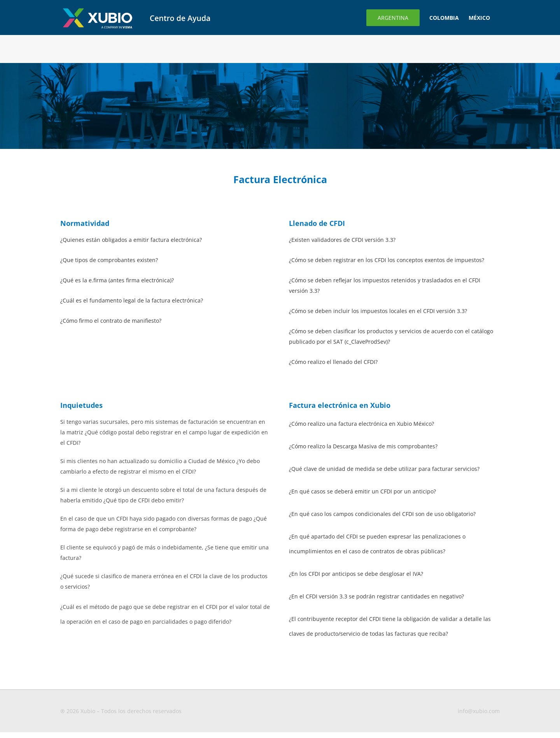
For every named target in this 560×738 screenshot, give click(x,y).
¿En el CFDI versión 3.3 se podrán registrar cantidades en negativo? (376, 596)
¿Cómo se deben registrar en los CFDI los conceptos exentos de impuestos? (387, 260)
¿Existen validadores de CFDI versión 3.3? (342, 240)
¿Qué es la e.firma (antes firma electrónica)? (117, 280)
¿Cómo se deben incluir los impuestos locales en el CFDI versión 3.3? (378, 311)
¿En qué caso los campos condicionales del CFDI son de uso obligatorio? (382, 514)
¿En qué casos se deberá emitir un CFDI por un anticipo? (362, 491)
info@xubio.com (479, 711)
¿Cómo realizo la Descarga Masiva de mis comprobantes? (363, 446)
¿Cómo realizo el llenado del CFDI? (333, 362)
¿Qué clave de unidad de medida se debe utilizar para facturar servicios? (384, 469)
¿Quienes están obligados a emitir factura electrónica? (131, 240)
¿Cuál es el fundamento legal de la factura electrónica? (132, 300)
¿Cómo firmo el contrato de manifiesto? (111, 321)
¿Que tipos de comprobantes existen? (109, 260)
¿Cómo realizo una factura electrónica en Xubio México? (361, 424)
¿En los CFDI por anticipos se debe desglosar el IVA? (356, 574)
